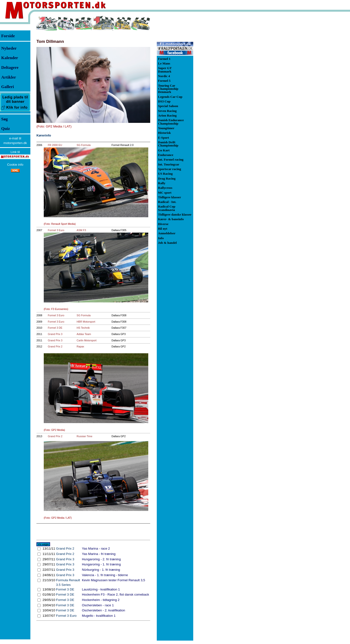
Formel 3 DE (55, 328)
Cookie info (15, 165)
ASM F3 (81, 230)
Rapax (80, 346)
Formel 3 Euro (56, 230)
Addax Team (84, 334)
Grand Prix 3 (55, 334)
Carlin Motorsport (87, 340)
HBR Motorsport (86, 322)
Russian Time (84, 436)
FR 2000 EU (55, 145)
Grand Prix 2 (55, 346)
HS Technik (83, 328)
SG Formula (83, 145)
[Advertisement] (219, 89)
